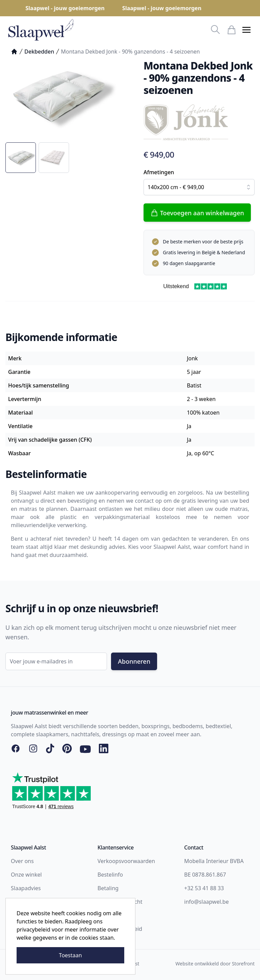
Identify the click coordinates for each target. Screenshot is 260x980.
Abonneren (134, 661)
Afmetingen (159, 172)
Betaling (108, 888)
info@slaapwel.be (207, 902)
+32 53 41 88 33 (204, 888)
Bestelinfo (110, 875)
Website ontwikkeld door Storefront (215, 964)
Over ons (22, 861)
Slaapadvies (26, 888)
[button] (246, 30)
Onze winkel (26, 875)
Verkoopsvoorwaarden (126, 861)
